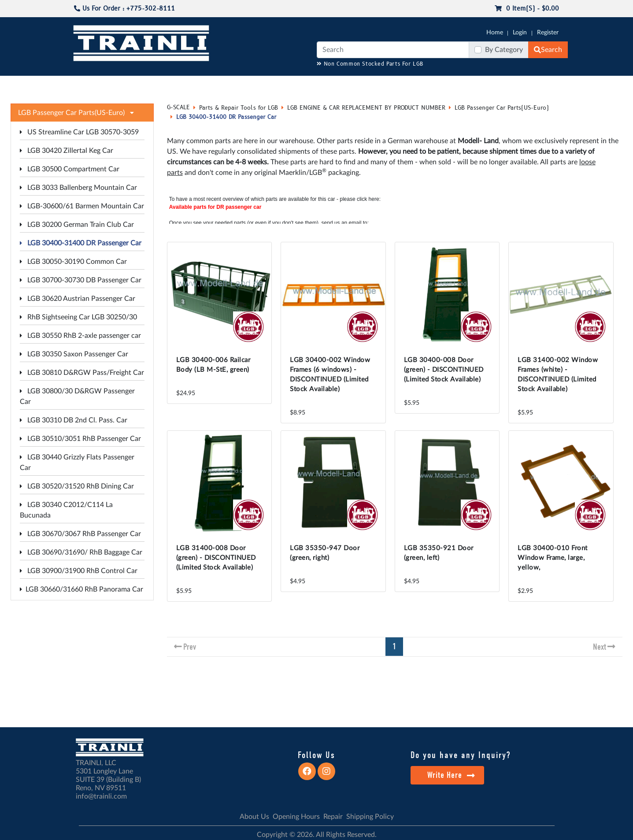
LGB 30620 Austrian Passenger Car (78, 299)
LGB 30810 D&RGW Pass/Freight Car (82, 373)
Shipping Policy (370, 817)
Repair (333, 817)
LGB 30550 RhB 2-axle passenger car (80, 336)
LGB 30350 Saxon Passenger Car (74, 354)
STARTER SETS (524, 84)
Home (495, 33)
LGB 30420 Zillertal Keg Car (67, 151)
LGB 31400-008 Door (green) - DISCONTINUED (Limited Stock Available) (216, 558)
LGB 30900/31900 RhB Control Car (79, 571)
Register (548, 33)
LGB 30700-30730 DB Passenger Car (81, 280)
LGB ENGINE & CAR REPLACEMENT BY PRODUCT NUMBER (366, 108)
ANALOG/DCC (321, 84)
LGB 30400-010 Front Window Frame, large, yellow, (553, 558)
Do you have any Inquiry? (461, 755)
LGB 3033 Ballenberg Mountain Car (78, 188)
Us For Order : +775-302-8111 (124, 9)
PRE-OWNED (453, 84)
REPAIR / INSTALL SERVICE (388, 84)
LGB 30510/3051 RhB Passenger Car (80, 439)
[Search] (393, 50)
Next (600, 647)
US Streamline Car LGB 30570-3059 (79, 132)
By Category (504, 50)
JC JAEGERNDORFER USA (211, 84)
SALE (488, 84)
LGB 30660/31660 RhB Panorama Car (81, 589)
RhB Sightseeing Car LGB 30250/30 (78, 317)
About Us (254, 817)
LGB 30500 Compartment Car (70, 169)
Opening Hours (296, 817)
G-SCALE (63, 84)
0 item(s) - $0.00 (527, 9)
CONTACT (568, 84)
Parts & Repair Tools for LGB (239, 108)
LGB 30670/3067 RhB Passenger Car (80, 534)
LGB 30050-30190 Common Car (73, 262)
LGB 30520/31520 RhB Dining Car (77, 486)
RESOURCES (274, 84)
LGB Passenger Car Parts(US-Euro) (502, 108)
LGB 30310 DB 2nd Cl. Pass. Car (74, 420)
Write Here (451, 775)
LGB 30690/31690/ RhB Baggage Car (81, 552)
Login (520, 33)
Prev (190, 647)
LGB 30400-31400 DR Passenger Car (81, 243)
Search (548, 50)
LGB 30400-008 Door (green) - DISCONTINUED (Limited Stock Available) (444, 370)
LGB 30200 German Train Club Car (77, 225)
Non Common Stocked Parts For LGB (370, 64)
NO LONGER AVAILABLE (125, 84)
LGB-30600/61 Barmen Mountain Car (82, 206)
